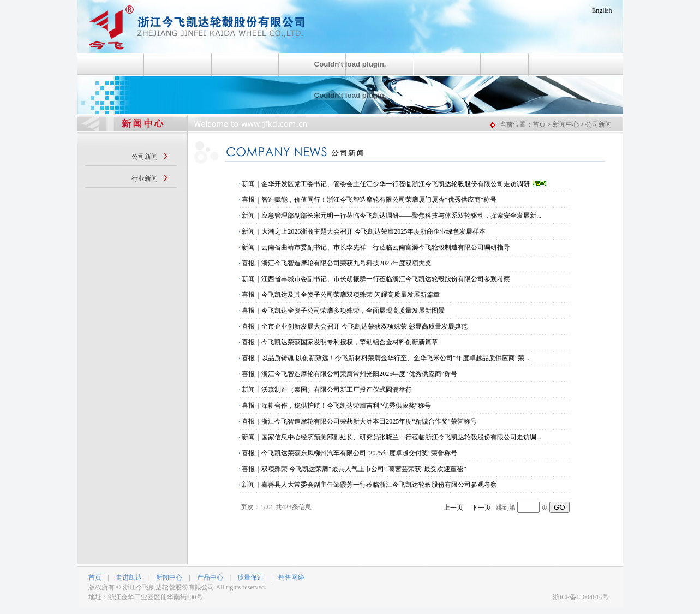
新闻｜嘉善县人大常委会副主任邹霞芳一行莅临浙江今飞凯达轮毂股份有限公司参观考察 (369, 485)
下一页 (481, 508)
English (602, 10)
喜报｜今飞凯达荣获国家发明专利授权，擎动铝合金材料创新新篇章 (340, 342)
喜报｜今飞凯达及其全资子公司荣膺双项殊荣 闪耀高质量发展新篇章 (341, 295)
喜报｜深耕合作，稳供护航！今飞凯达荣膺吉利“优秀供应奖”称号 (336, 406)
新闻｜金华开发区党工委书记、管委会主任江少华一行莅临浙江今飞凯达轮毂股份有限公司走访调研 (394, 184)
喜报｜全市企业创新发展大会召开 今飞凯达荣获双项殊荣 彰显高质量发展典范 (355, 326)
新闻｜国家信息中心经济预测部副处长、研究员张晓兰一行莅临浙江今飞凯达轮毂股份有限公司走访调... (391, 437)
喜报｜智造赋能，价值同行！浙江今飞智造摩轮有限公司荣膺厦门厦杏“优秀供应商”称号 (369, 200)
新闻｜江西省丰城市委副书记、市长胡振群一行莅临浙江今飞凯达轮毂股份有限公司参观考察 (376, 279)
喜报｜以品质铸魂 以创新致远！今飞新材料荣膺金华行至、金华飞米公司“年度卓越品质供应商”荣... (385, 358)
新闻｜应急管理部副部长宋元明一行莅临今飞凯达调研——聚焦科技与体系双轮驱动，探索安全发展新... (391, 216)
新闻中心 (169, 577)
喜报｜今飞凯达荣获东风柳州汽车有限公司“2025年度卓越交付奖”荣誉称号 (349, 453)
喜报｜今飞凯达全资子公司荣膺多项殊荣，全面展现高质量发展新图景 (343, 311)
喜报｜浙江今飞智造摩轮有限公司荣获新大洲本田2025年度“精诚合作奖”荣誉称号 (359, 421)
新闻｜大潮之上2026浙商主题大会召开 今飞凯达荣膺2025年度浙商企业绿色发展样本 (364, 231)
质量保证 (250, 577)
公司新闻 (145, 157)
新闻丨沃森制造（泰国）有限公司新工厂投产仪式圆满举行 (327, 390)
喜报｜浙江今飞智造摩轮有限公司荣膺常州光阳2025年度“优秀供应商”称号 (349, 374)
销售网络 (291, 577)
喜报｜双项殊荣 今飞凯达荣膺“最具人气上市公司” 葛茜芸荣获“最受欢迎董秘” (354, 469)
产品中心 (210, 577)
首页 (95, 577)
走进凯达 (129, 577)
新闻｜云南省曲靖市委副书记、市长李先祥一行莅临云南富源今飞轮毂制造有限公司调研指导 (376, 247)
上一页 (453, 508)
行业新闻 (145, 178)
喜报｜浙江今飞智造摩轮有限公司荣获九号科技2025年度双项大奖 (337, 263)
